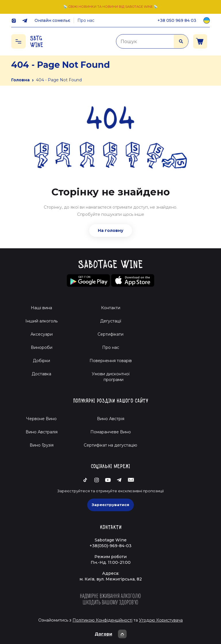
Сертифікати (110, 334)
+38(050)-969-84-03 (110, 546)
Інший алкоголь (41, 321)
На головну (111, 230)
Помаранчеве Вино (111, 432)
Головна (20, 80)
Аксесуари (42, 334)
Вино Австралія (42, 432)
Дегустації (111, 321)
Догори (111, 634)
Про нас (86, 20)
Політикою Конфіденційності (102, 620)
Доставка (41, 374)
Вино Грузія (42, 445)
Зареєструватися (110, 505)
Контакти (111, 308)
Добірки (41, 361)
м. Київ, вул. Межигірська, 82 (111, 579)
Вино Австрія (111, 419)
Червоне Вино (41, 419)
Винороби (42, 347)
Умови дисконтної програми (111, 377)
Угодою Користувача (161, 620)
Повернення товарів (111, 361)
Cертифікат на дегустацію (110, 445)
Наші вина (41, 308)
